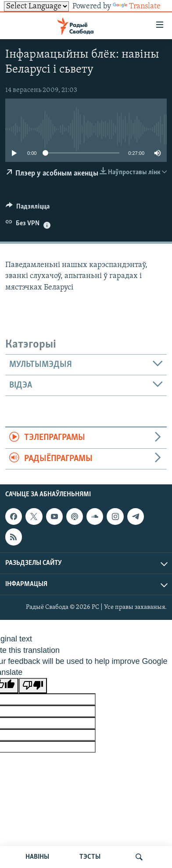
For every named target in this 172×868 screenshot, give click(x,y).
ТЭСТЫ (90, 857)
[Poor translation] (33, 686)
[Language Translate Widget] (36, 6)
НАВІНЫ (37, 857)
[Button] (28, 209)
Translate (137, 6)
